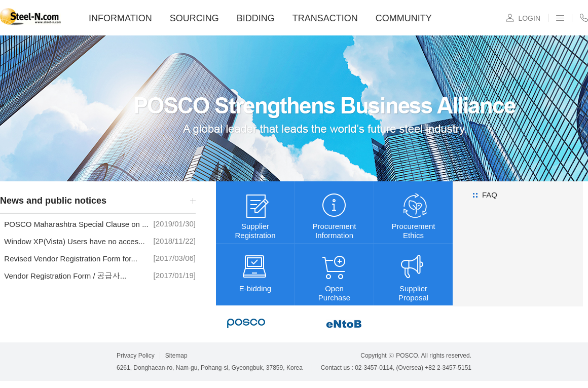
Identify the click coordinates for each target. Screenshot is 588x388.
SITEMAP (560, 18)
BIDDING (256, 18)
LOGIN (529, 18)
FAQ (490, 195)
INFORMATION (120, 18)
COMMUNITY (404, 18)
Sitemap (176, 356)
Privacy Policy (136, 356)
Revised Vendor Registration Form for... (69, 259)
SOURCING (194, 18)
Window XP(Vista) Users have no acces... (72, 241)
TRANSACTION (325, 18)
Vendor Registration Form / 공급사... (63, 276)
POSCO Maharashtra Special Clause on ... (74, 224)
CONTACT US (584, 18)
